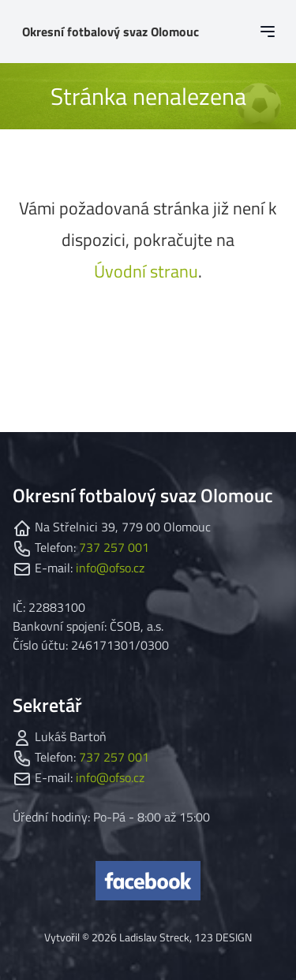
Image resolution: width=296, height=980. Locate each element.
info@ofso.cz (110, 568)
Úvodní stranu (146, 271)
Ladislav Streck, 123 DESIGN (185, 937)
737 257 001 (114, 547)
